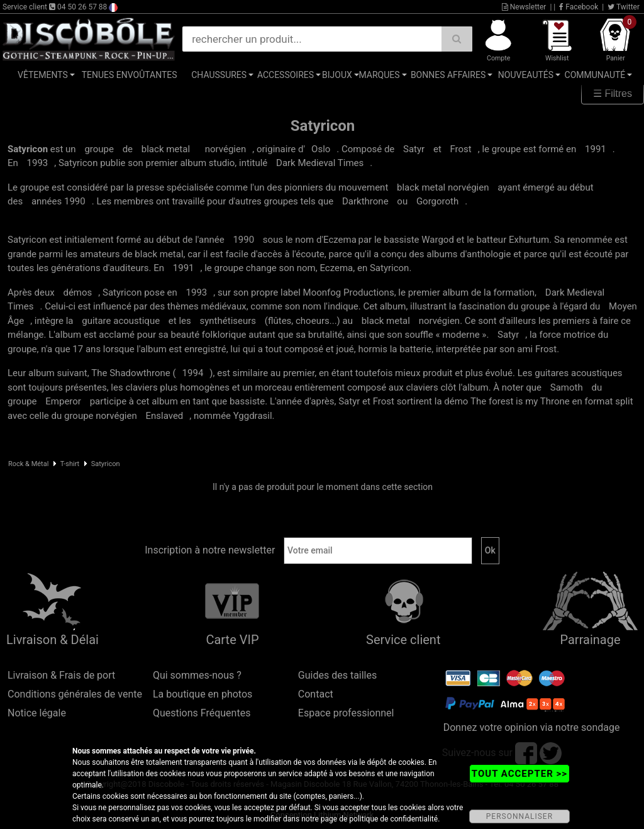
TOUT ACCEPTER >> (519, 774)
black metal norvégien (443, 187)
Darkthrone (365, 201)
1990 (243, 240)
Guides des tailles (337, 675)
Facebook (579, 7)
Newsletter (524, 7)
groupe (99, 149)
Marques (379, 75)
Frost (461, 149)
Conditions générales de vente (75, 694)
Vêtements (43, 75)
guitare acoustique (121, 321)
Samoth (567, 387)
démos (77, 292)
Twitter (624, 7)
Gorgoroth (437, 201)
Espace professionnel (346, 713)
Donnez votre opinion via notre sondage (532, 727)
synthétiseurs (228, 321)
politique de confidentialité (393, 819)
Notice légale (37, 713)
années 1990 (58, 201)
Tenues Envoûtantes (130, 75)
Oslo (321, 149)
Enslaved (164, 416)
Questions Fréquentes (202, 713)
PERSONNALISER (519, 816)
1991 (596, 149)
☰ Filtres (613, 93)
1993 (38, 163)
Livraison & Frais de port (61, 675)
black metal (166, 149)
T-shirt (70, 464)
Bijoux (337, 75)
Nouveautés (526, 75)
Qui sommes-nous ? (197, 675)
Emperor (63, 401)
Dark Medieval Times (320, 163)
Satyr (414, 149)
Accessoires (286, 75)
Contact (316, 694)
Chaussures (219, 75)
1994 (193, 373)
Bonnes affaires (448, 75)
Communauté (595, 75)
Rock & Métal (28, 464)
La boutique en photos (203, 694)
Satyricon (106, 464)
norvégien (226, 149)
